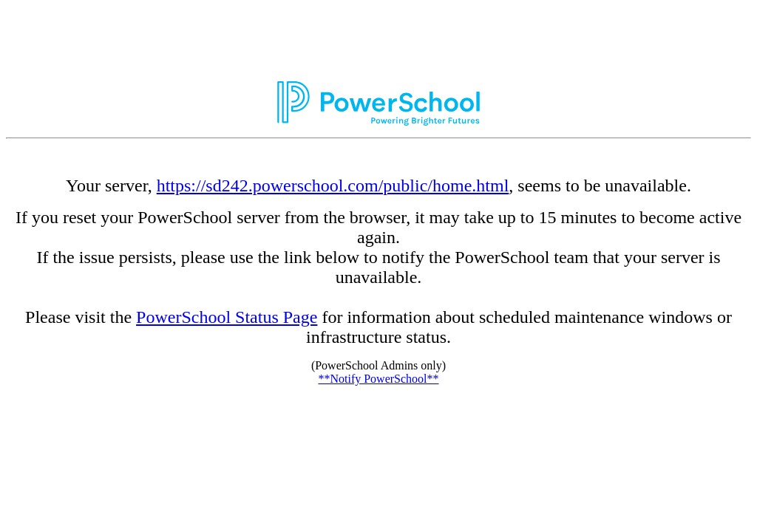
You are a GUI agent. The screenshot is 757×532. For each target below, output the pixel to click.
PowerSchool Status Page (227, 317)
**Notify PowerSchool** (378, 379)
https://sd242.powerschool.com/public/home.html (333, 185)
